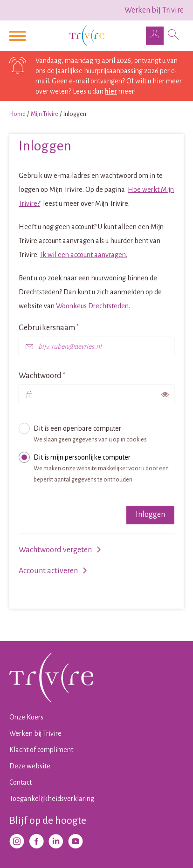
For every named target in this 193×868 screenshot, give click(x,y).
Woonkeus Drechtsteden (92, 306)
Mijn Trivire (45, 114)
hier (111, 91)
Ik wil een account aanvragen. (84, 255)
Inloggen (150, 515)
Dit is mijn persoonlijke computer (102, 470)
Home (17, 114)
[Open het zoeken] (174, 36)
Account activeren (48, 571)
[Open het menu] (19, 36)
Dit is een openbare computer (102, 436)
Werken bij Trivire (154, 10)
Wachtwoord (59, 375)
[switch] (165, 394)
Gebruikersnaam (65, 327)
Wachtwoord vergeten (55, 550)
